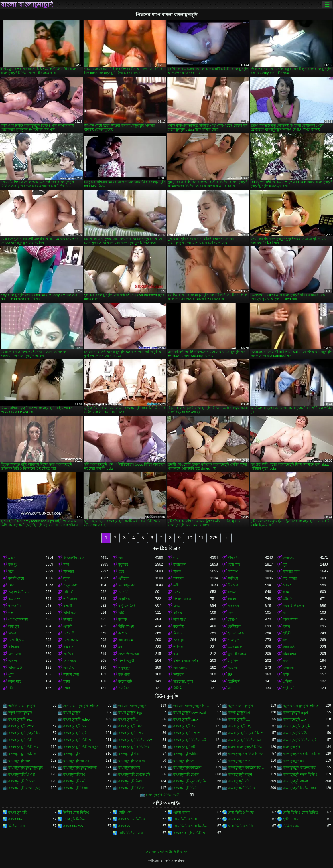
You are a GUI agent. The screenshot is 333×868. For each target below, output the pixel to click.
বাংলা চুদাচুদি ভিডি (21, 740)
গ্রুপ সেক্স (15, 654)
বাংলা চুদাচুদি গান (185, 726)
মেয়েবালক (71, 640)
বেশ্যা (177, 592)
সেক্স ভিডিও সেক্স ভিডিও (190, 826)
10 (190, 538)
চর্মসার (178, 613)
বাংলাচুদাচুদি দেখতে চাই (134, 774)
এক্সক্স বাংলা (181, 812)
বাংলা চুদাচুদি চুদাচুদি (296, 726)
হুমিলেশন (289, 654)
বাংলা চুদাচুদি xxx (295, 719)
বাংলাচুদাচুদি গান (239, 761)
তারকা (13, 661)
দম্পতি (68, 620)
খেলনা (13, 585)
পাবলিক (124, 688)
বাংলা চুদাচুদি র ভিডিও (134, 747)
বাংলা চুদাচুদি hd (239, 713)
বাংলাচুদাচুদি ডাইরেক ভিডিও (247, 768)
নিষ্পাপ (233, 572)
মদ (120, 647)
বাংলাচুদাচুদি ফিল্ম (130, 781)
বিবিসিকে (70, 613)
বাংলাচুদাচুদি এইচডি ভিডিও (302, 754)
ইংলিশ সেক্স (291, 819)
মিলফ (177, 572)
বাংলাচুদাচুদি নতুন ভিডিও (300, 774)
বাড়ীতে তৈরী (127, 606)
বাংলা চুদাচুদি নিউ (295, 733)
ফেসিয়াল (234, 626)
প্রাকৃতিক (124, 599)
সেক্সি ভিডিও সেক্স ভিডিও (301, 812)
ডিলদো (178, 633)
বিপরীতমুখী (126, 661)
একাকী (68, 626)
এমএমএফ (235, 647)
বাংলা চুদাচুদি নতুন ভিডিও (246, 733)
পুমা (11, 675)
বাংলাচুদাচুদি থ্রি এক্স (22, 774)
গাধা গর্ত (289, 647)
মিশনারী (69, 572)
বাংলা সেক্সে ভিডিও (132, 819)
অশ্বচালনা (180, 565)
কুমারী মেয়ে (16, 578)
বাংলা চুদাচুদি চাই (239, 726)
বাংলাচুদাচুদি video (186, 754)
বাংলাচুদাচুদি (71, 754)
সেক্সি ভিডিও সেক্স (131, 833)
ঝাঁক (286, 675)
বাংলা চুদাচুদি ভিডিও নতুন (81, 747)
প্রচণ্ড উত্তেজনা (129, 654)
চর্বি (11, 688)
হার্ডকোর (289, 558)
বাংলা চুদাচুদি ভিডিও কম (244, 740)
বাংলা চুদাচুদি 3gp (130, 713)
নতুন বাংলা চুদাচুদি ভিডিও (301, 706)
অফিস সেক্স (71, 675)
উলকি (122, 620)
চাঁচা (11, 572)
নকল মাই (14, 681)
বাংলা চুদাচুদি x (128, 719)
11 (201, 538)
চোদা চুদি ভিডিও (74, 819)
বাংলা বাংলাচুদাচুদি (27, 5)
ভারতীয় (69, 668)
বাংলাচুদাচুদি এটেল (76, 761)
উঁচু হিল (233, 661)
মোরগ (232, 620)
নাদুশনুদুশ (124, 668)
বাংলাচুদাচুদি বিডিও (131, 788)
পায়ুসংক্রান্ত (71, 585)
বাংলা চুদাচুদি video (76, 719)
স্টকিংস (233, 578)
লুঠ (285, 565)
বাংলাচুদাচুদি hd (129, 754)
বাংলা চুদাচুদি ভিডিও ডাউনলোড (27, 747)
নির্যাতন (178, 675)
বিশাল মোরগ (182, 599)
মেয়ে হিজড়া (17, 640)
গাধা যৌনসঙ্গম (18, 620)
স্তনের (12, 633)
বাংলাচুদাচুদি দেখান (186, 774)
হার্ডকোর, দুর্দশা (183, 681)
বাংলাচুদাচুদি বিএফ (76, 788)
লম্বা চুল (14, 626)
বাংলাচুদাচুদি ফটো (75, 781)
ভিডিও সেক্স (17, 826)
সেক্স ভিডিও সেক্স (185, 819)
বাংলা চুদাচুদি (72, 713)
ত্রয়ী (176, 585)
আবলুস (179, 640)
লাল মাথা (180, 620)
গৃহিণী (287, 633)
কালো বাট (125, 681)
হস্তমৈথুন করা (127, 585)
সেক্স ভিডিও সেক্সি (240, 826)
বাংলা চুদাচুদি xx (239, 719)
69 (230, 675)
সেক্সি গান (125, 812)
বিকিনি (178, 688)
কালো (232, 599)
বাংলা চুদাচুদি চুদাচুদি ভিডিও (27, 733)
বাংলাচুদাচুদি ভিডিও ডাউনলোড (164, 795)
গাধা (176, 558)
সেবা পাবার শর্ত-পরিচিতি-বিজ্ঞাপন (166, 852)
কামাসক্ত (14, 599)
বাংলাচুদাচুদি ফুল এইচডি (190, 781)
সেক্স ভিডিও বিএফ (241, 812)
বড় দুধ (13, 565)
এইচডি (288, 599)
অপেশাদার (290, 578)
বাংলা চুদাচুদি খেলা (131, 726)
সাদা (66, 565)
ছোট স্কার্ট (289, 688)
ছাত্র (176, 654)
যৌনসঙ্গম (70, 661)
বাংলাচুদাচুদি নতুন (240, 774)
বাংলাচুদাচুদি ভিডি (185, 788)
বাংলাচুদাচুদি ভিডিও (241, 788)
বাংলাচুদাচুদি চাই (294, 761)
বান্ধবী (68, 606)
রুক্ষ (286, 661)
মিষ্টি (121, 613)
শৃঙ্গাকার (178, 578)
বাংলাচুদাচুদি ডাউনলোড (299, 768)
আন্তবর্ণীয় (15, 606)
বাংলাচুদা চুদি (291, 747)
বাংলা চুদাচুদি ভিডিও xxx (135, 740)
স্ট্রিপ (231, 613)
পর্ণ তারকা (70, 599)
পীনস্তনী (233, 558)
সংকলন (233, 592)
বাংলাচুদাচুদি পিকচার (22, 781)
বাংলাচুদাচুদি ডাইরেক (187, 768)
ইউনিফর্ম (234, 681)
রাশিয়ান (14, 647)
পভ (11, 613)
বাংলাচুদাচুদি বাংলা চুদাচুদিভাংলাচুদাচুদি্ (27, 788)
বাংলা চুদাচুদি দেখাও (187, 733)
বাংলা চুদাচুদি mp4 (295, 713)
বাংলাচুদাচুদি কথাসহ (132, 761)
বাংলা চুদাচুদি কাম (75, 726)
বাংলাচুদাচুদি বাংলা (295, 781)
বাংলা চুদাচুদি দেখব (131, 733)
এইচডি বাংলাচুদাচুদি (22, 706)
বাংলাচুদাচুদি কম (184, 761)
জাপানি (123, 592)
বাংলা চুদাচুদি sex (20, 719)
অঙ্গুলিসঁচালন (19, 592)
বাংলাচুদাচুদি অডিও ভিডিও (246, 754)
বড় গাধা (124, 675)
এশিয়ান (123, 578)
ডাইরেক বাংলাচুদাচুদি (132, 706)
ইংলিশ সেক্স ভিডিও (76, 812)
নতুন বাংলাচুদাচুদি (20, 713)
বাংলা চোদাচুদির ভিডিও (189, 833)
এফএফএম (126, 640)
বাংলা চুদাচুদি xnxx (186, 719)
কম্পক (123, 633)
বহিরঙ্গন (233, 606)
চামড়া (177, 606)
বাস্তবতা (69, 647)
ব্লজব (12, 558)
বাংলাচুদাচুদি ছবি (129, 768)
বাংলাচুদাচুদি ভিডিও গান (299, 788)
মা (284, 613)
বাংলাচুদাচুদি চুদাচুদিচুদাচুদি (25, 768)
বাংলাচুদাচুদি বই (238, 781)
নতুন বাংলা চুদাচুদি (240, 706)
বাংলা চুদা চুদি (17, 812)
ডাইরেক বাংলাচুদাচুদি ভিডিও (192, 706)
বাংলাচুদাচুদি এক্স (19, 761)
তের (121, 572)
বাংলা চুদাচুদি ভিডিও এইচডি (192, 740)
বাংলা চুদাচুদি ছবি (75, 733)
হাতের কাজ (236, 633)
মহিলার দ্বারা (291, 572)
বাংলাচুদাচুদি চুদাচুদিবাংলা (80, 768)
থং (285, 640)
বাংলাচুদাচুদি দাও (74, 774)
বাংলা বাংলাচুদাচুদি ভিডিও (246, 747)
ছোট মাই (234, 565)
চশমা (67, 681)
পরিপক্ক (178, 647)
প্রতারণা (288, 668)
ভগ (121, 558)
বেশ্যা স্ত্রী (69, 633)
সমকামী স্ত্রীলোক (294, 606)
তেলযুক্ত (234, 640)
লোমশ (287, 585)
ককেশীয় (179, 626)
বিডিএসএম (126, 626)
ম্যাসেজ (233, 668)
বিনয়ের (233, 585)
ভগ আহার (180, 668)
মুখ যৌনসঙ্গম (237, 654)
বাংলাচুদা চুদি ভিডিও (22, 754)
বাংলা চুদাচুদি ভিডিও (77, 740)
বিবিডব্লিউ (15, 668)
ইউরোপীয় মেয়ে (74, 558)
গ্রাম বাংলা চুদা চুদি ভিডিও (81, 706)
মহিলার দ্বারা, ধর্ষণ (186, 661)
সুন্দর (67, 578)
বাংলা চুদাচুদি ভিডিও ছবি (300, 740)
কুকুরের (123, 565)
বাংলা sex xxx (73, 826)
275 (214, 538)
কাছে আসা (290, 620)
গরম (286, 592)
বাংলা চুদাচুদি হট (184, 747)
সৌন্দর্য (68, 592)
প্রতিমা (287, 681)
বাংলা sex (15, 819)
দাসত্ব (287, 626)
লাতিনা (68, 654)
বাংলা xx (234, 819)
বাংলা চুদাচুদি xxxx (21, 726)
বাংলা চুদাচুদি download (190, 713)
